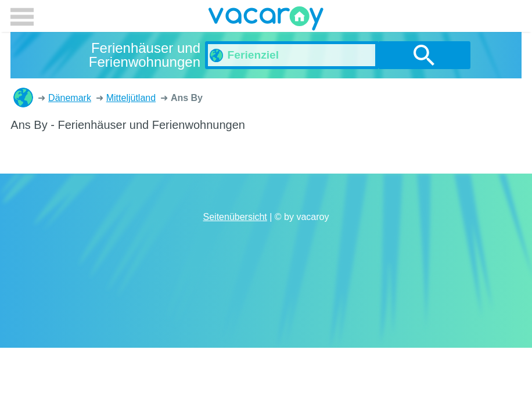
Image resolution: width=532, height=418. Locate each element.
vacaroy (266, 20)
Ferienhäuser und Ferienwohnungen (23, 98)
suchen (424, 55)
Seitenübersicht (235, 217)
